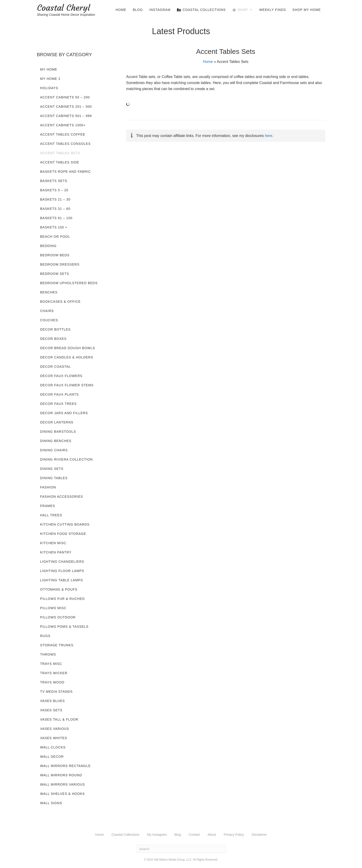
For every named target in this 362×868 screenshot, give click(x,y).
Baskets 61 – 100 (56, 218)
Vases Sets (51, 710)
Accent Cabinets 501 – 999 (66, 116)
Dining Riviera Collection (66, 459)
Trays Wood (52, 682)
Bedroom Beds (55, 255)
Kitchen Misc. (54, 543)
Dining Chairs (54, 450)
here (269, 136)
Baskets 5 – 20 (54, 190)
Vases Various (55, 729)
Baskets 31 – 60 (55, 209)
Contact (194, 835)
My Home (49, 69)
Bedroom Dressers (60, 264)
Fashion (48, 487)
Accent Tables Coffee (63, 134)
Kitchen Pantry (56, 552)
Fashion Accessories (62, 497)
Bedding (48, 246)
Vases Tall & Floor (59, 719)
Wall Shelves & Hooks (63, 794)
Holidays (49, 88)
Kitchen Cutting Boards (65, 524)
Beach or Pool (55, 237)
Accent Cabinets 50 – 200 (65, 97)
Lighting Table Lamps (62, 580)
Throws (48, 654)
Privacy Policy (234, 835)
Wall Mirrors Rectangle (66, 766)
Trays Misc (51, 664)
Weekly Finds (273, 10)
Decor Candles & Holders (67, 357)
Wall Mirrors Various (63, 784)
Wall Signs (51, 803)
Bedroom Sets (55, 274)
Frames (48, 506)
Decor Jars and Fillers (64, 413)
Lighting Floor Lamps (62, 571)
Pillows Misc (53, 608)
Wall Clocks (53, 747)
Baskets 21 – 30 (55, 199)
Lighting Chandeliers (62, 562)
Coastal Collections (201, 10)
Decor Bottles (55, 329)
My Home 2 (50, 79)
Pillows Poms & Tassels (64, 627)
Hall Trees (51, 515)
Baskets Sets (54, 181)
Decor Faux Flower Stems (67, 385)
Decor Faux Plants (60, 394)
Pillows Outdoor (58, 617)
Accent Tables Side (60, 162)
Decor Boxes (53, 339)
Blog (138, 10)
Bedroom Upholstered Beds (69, 283)
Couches (49, 320)
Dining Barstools (58, 432)
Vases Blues (53, 701)
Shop (245, 10)
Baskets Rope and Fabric (66, 172)
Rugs (45, 636)
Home (121, 10)
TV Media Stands (56, 692)
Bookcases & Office (60, 302)
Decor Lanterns (57, 422)
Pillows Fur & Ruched (63, 599)
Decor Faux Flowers (61, 376)
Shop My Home (307, 10)
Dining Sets (52, 469)
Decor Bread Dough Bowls (68, 348)
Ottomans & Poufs (59, 589)
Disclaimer (259, 835)
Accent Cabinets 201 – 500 (66, 107)
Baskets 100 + (54, 227)
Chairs (47, 311)
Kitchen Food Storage (63, 534)
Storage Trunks (57, 645)
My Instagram (157, 835)
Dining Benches (56, 441)
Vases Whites (54, 738)
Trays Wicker (54, 673)
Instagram (160, 10)
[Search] (181, 849)
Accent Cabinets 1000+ (63, 125)
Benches (49, 292)
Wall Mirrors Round (61, 775)
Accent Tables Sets (60, 153)
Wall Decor (52, 757)
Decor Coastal (56, 367)
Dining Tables (54, 478)
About (212, 835)
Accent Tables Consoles (65, 144)
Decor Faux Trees (58, 404)
